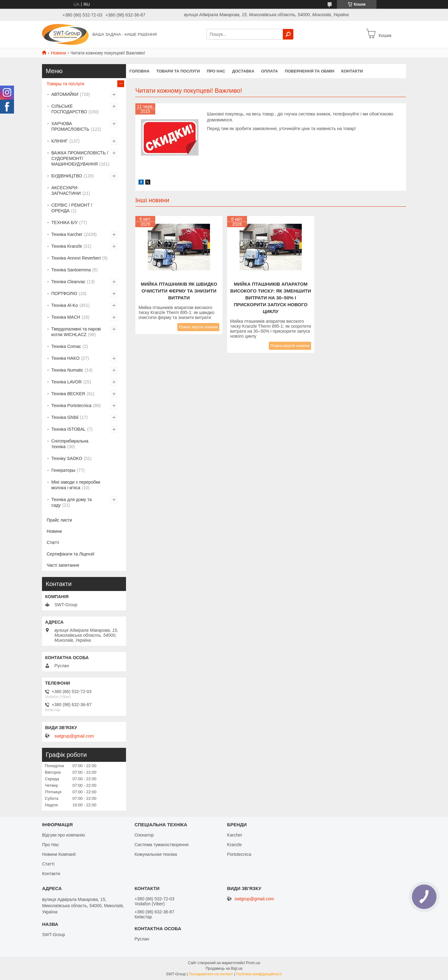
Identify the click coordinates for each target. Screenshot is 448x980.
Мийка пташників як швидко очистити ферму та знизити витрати (179, 291)
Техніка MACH (66, 317)
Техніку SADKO (67, 458)
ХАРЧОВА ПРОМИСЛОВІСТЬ (70, 126)
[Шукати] (288, 34)
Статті (53, 542)
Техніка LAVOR (67, 382)
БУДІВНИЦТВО (67, 176)
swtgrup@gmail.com (74, 736)
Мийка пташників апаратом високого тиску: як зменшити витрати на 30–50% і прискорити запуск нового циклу (271, 298)
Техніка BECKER (68, 394)
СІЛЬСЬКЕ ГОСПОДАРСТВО (69, 109)
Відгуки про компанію (63, 835)
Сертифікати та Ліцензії (70, 554)
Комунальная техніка (156, 854)
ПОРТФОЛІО (64, 293)
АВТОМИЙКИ (65, 94)
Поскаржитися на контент (211, 974)
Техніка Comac (66, 346)
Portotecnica (239, 854)
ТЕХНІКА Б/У (65, 223)
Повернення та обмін (309, 71)
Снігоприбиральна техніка (70, 444)
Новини (58, 53)
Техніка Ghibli (65, 417)
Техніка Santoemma (71, 270)
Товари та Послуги (178, 71)
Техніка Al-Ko (65, 305)
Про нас (216, 71)
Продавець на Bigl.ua (224, 968)
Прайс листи (59, 520)
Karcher (235, 835)
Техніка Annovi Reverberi (76, 258)
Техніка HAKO (65, 358)
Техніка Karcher (67, 234)
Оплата (270, 71)
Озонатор (144, 835)
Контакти (352, 71)
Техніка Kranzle (67, 246)
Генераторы (63, 470)
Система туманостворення (161, 845)
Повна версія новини (198, 327)
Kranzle (234, 845)
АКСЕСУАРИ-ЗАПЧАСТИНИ (66, 190)
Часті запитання (63, 565)
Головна (139, 71)
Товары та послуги (65, 84)
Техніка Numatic (67, 370)
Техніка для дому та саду (72, 502)
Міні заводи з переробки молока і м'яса (76, 485)
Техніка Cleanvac (68, 282)
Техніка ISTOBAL (68, 429)
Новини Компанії (59, 854)
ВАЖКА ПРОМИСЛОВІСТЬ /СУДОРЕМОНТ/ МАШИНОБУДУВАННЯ (80, 158)
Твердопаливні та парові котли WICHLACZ (76, 332)
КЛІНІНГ (60, 141)
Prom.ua (253, 963)
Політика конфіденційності (259, 974)
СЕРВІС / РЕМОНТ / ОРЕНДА (72, 208)
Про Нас (50, 845)
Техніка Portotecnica (71, 406)
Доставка (243, 71)
